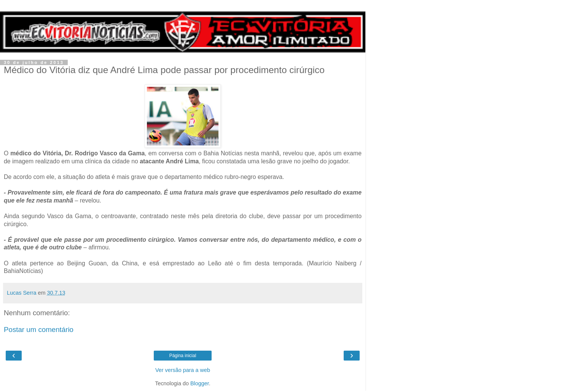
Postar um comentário (39, 330)
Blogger (200, 383)
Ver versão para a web (183, 370)
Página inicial (183, 356)
